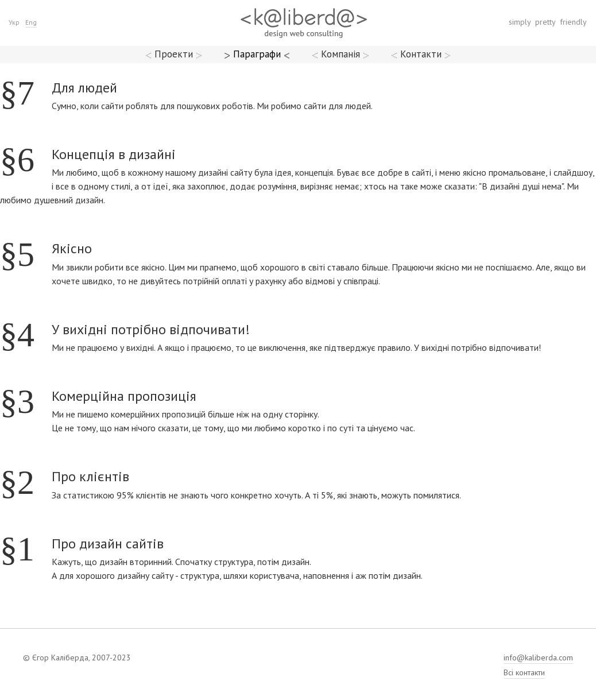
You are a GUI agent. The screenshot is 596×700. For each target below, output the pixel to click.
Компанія (340, 54)
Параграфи (257, 54)
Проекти (174, 54)
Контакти (421, 54)
